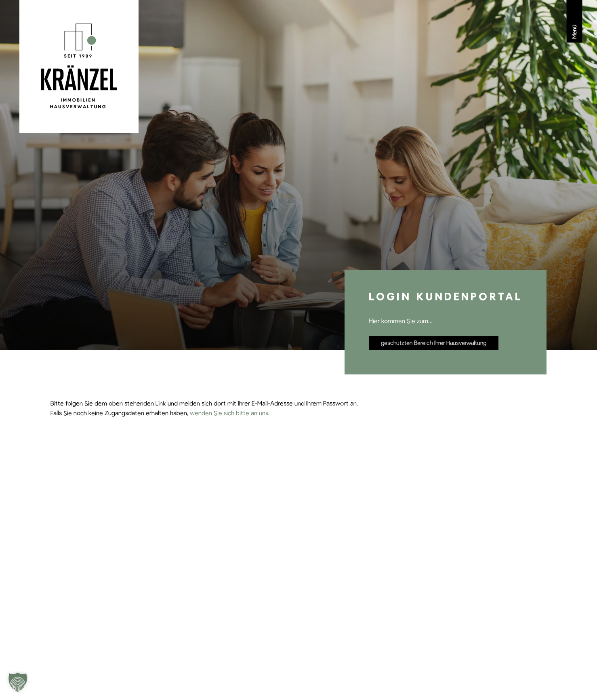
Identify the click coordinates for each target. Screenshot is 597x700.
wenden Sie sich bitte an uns (229, 413)
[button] (18, 682)
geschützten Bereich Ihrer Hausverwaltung (434, 343)
